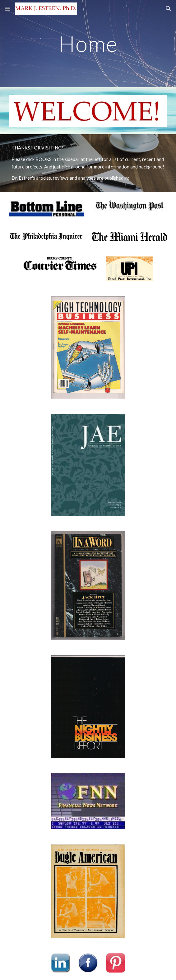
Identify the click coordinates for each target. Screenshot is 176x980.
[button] (7, 9)
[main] (88, 44)
